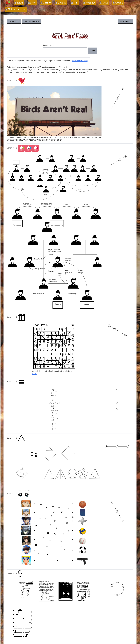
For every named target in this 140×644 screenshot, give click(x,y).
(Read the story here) (80, 61)
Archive (119, 3)
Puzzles (47, 3)
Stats (76, 3)
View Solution (126, 21)
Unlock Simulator (17, 9)
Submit (92, 51)
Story (33, 3)
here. (35, 374)
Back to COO (14, 21)
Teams (20, 3)
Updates (62, 3)
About (105, 3)
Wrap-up (90, 3)
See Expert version (32, 21)
